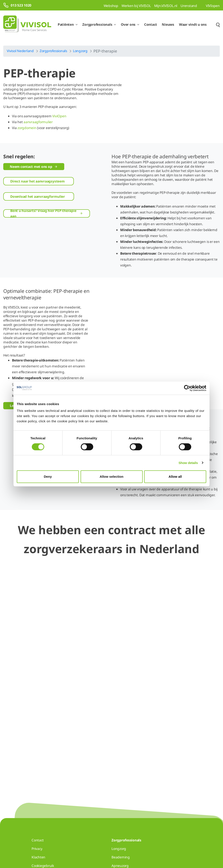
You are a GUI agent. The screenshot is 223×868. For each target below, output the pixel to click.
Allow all (175, 477)
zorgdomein (27, 128)
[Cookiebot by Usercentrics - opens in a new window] (187, 388)
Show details (188, 463)
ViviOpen (59, 116)
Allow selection (111, 477)
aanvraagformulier (38, 122)
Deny (48, 477)
